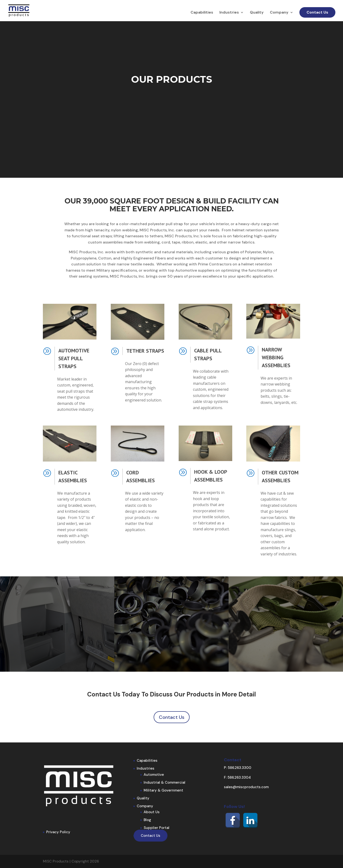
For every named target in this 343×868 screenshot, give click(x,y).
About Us (152, 812)
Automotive (154, 775)
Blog (147, 820)
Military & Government (163, 790)
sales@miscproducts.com (246, 787)
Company (279, 13)
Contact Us (317, 12)
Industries (229, 13)
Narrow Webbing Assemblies (276, 357)
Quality (257, 13)
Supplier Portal (156, 828)
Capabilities (202, 13)
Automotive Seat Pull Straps (74, 358)
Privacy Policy (58, 832)
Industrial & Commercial (164, 782)
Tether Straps (145, 351)
